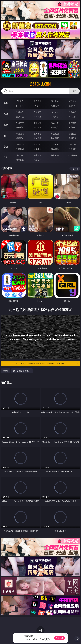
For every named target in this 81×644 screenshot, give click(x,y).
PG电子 (20, 101)
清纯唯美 (38, 138)
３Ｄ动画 (72, 112)
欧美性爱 (72, 123)
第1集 (6, 371)
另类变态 (72, 127)
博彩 (6, 103)
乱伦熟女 (55, 127)
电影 (6, 125)
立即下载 (59, 638)
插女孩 (20, 155)
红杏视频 (20, 160)
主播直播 (55, 117)
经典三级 (38, 127)
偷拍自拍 (38, 123)
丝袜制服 (38, 117)
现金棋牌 (55, 106)
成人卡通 (55, 123)
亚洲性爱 (20, 123)
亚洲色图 (38, 134)
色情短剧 (38, 160)
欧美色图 (55, 134)
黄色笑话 (55, 149)
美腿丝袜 (20, 138)
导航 (6, 157)
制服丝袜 (20, 127)
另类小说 (38, 149)
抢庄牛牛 (72, 106)
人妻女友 (55, 144)
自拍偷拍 (38, 112)
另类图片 (72, 138)
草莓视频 (55, 155)
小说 (6, 146)
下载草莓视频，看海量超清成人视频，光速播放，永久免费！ (47, 363)
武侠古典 (72, 144)
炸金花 (38, 106)
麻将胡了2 (20, 106)
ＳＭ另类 (72, 117)
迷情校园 (20, 149)
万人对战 (55, 101)
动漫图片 (72, 134)
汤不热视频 (72, 155)
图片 (6, 136)
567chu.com (40, 84)
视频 (6, 114)
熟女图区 (55, 138)
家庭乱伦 (38, 144)
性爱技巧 (72, 149)
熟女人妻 (20, 117)
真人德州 (38, 101)
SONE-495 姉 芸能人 (22, 371)
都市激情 (20, 144)
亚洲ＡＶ (20, 112)
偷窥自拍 (20, 134)
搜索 (74, 91)
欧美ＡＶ (55, 112)
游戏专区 (72, 101)
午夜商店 (38, 155)
